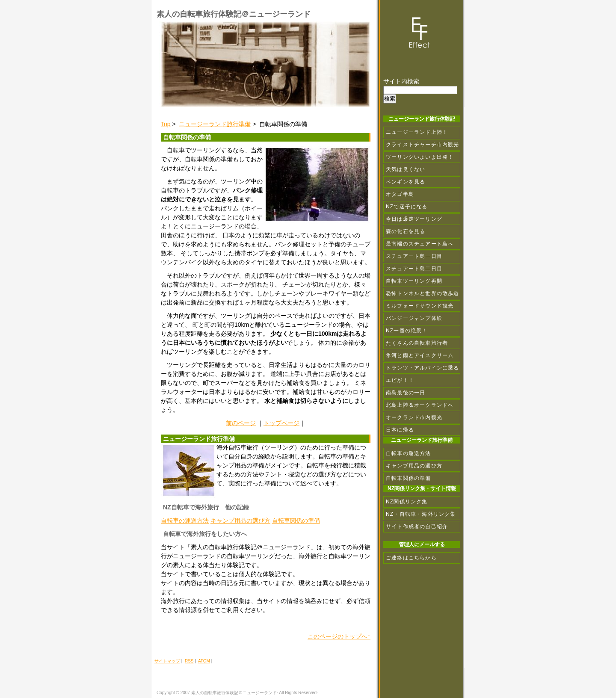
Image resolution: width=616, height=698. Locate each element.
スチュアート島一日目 (414, 256)
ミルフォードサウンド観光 (420, 306)
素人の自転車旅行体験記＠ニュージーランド (234, 14)
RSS (189, 661)
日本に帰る (400, 430)
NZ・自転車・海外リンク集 (421, 514)
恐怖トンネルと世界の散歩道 (423, 293)
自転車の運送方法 (185, 521)
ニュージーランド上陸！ (417, 132)
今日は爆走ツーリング (414, 219)
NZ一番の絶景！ (407, 331)
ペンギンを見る (406, 182)
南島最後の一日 (406, 393)
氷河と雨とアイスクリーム (420, 355)
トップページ (281, 423)
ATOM (204, 661)
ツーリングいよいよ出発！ (420, 157)
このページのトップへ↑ (339, 636)
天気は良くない (406, 169)
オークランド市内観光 (414, 417)
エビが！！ (400, 380)
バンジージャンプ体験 (414, 318)
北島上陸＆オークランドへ (420, 405)
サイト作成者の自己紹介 (417, 526)
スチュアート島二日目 (414, 269)
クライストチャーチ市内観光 (423, 145)
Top (166, 124)
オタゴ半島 (400, 194)
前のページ (241, 423)
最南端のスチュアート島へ (420, 244)
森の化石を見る (406, 231)
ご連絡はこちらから (411, 558)
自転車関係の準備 (296, 521)
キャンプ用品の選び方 (240, 521)
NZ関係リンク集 (407, 502)
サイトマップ (167, 661)
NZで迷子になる (407, 207)
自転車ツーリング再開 (414, 281)
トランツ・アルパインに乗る (423, 368)
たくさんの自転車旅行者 (417, 343)
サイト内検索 (401, 81)
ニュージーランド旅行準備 (215, 124)
